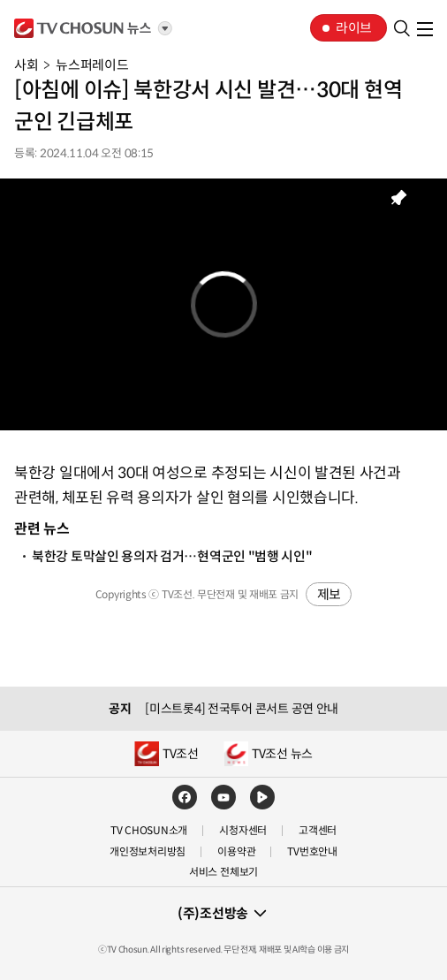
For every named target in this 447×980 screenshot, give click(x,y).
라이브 (354, 28)
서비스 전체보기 (223, 872)
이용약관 (236, 851)
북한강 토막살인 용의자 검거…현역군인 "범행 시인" (172, 556)
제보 (329, 594)
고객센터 (318, 830)
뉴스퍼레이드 (92, 65)
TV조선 (83, 28)
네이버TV (262, 797)
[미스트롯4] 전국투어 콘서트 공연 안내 (242, 709)
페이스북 (185, 797)
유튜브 (223, 797)
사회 (26, 65)
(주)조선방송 (213, 913)
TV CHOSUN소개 (149, 830)
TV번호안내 (312, 851)
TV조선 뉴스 (282, 754)
